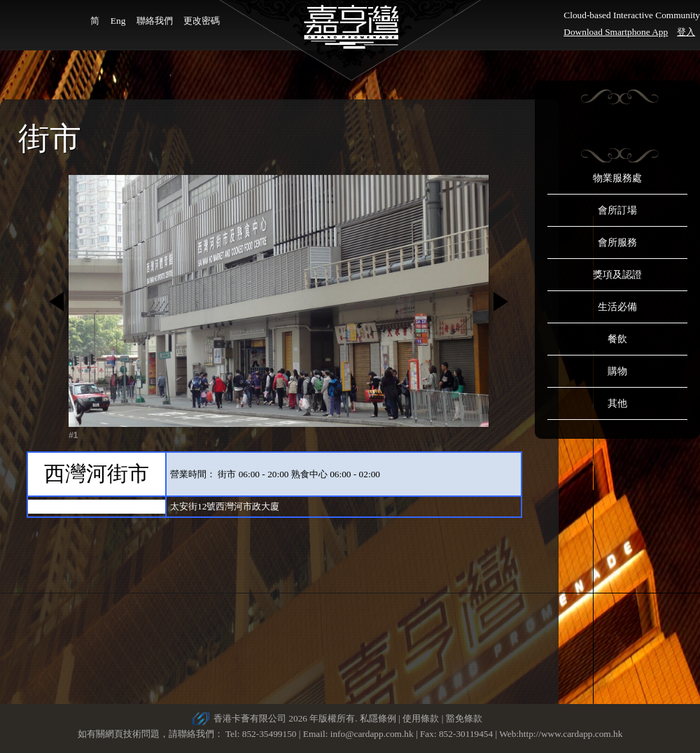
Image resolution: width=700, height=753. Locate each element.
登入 (686, 32)
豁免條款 (464, 718)
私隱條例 (378, 718)
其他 (617, 403)
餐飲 (617, 339)
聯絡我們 (155, 21)
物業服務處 (617, 178)
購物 (617, 371)
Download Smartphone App (616, 32)
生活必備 (617, 307)
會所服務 (617, 242)
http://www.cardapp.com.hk (570, 734)
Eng (118, 21)
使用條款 (421, 718)
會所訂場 (617, 210)
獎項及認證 (617, 275)
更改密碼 (202, 21)
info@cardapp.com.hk (373, 734)
